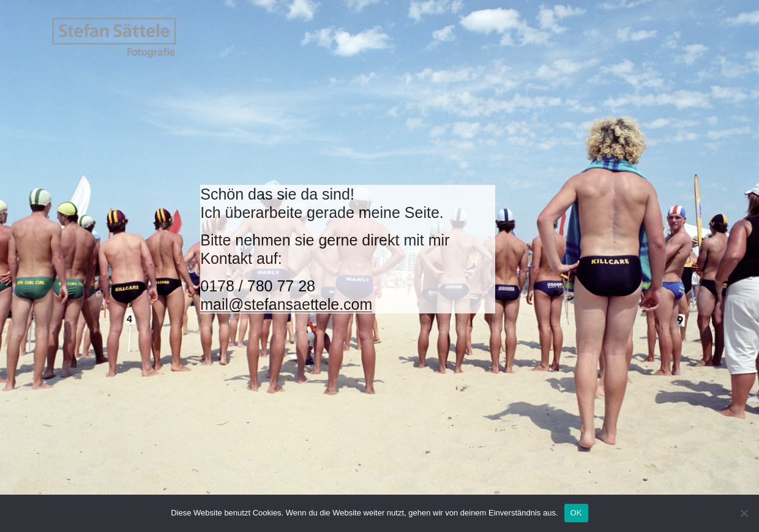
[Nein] (744, 513)
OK (576, 513)
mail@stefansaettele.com (286, 304)
